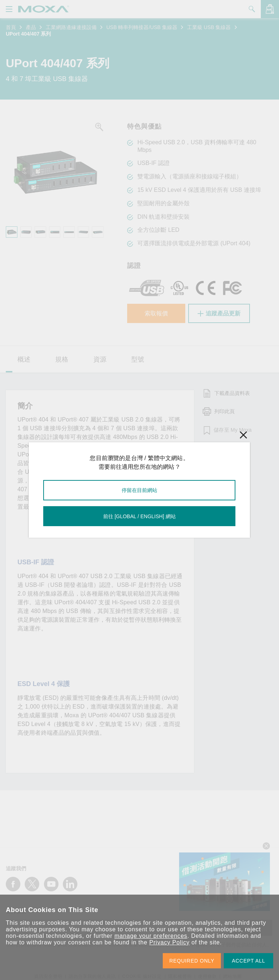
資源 (100, 359)
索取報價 (156, 313)
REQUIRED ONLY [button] (192, 961)
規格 (62, 359)
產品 (31, 27)
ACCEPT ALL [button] (248, 961)
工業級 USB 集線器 (209, 27)
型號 (138, 359)
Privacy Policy (169, 942)
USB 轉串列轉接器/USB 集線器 (142, 27)
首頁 (11, 27)
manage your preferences (151, 936)
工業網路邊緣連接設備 (71, 27)
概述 (24, 359)
